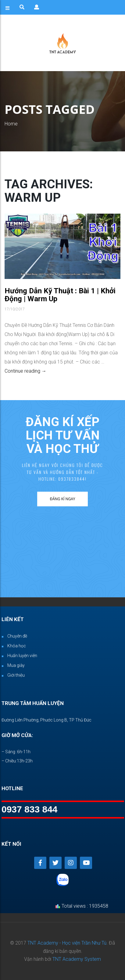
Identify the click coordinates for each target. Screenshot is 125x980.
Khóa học (17, 646)
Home (11, 124)
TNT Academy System (77, 959)
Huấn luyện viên (22, 656)
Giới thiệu (16, 675)
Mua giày (16, 665)
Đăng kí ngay (62, 499)
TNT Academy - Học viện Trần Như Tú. (68, 943)
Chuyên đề (17, 636)
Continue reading (25, 371)
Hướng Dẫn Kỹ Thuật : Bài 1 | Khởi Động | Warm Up (60, 295)
